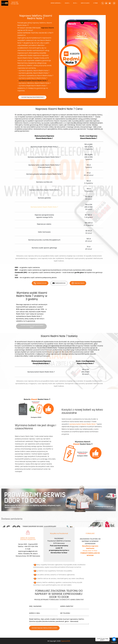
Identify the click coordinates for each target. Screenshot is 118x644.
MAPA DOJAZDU (85, 3)
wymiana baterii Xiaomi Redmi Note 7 (33, 81)
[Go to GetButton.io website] (114, 642)
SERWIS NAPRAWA (55, 3)
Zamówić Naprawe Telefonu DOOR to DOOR (44, 631)
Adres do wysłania (28, 541)
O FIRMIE (95, 3)
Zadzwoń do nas (40, 286)
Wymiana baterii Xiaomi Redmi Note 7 (44, 207)
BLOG (75, 3)
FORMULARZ (90, 535)
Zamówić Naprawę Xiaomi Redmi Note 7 (33, 100)
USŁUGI (67, 3)
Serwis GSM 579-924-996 (16, 3)
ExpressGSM (66, 643)
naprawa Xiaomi (47, 28)
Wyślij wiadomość (59, 286)
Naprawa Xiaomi (78, 286)
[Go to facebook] (114, 639)
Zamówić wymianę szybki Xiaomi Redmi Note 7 (32, 330)
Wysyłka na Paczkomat (59, 535)
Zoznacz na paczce (28, 542)
